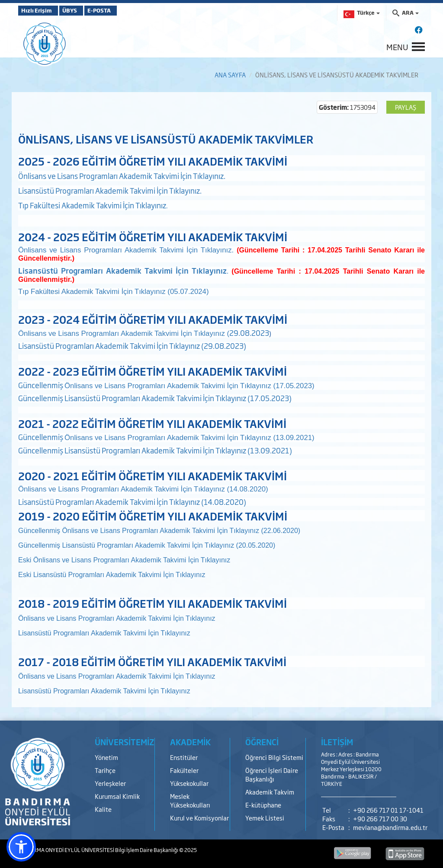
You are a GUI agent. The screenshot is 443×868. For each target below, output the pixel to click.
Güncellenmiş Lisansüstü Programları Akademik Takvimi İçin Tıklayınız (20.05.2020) (147, 545)
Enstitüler (184, 757)
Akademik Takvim (270, 792)
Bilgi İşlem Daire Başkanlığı (147, 850)
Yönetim (106, 757)
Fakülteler (184, 770)
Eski (26, 560)
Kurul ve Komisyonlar (199, 818)
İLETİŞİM (337, 742)
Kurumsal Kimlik (117, 796)
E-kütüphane (263, 805)
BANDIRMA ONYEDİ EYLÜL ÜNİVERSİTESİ (67, 850)
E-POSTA (122, 10)
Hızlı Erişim (40, 10)
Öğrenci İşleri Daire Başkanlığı (272, 774)
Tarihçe (105, 770)
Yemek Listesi (265, 818)
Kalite (103, 809)
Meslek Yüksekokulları (190, 800)
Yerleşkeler (110, 783)
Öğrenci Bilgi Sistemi (274, 757)
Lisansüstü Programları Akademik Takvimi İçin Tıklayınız (119, 575)
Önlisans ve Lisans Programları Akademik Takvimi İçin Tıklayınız (132, 560)
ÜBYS (82, 10)
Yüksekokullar (189, 783)
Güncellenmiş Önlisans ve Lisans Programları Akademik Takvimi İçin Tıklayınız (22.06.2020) (159, 531)
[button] (21, 847)
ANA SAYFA (230, 75)
